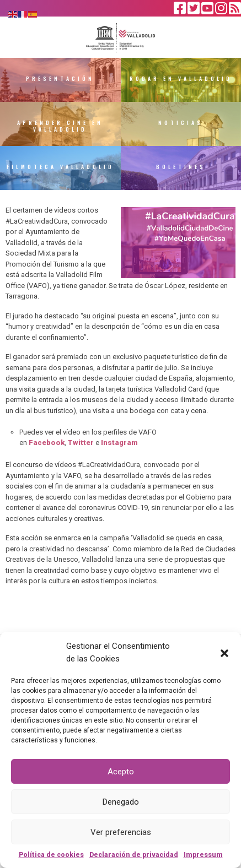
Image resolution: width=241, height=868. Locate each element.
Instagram (119, 443)
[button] (224, 653)
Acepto (121, 772)
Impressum (203, 855)
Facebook (47, 443)
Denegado (121, 802)
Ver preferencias (121, 832)
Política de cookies (51, 855)
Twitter (81, 443)
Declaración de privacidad (134, 855)
